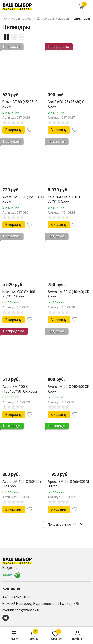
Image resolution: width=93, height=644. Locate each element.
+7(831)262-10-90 (17, 597)
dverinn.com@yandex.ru (21, 610)
